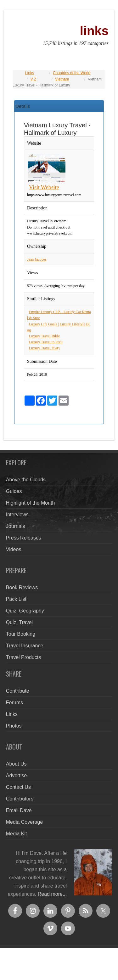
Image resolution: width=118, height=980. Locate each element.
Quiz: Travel (19, 622)
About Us (16, 764)
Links (30, 73)
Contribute (18, 691)
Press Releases (24, 538)
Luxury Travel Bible (44, 336)
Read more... (52, 894)
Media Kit (17, 834)
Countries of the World (72, 73)
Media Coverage (24, 822)
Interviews (17, 515)
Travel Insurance (25, 646)
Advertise (17, 775)
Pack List (16, 599)
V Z (34, 79)
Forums (14, 703)
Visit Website (44, 187)
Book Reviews (22, 587)
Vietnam (62, 79)
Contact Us (18, 787)
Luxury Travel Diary (45, 348)
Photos (14, 726)
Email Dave (19, 810)
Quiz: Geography (25, 611)
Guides (14, 491)
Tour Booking (21, 634)
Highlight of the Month (31, 503)
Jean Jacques (37, 259)
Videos (14, 549)
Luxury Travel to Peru (46, 342)
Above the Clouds (26, 480)
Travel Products (23, 657)
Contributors (20, 799)
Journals (15, 526)
